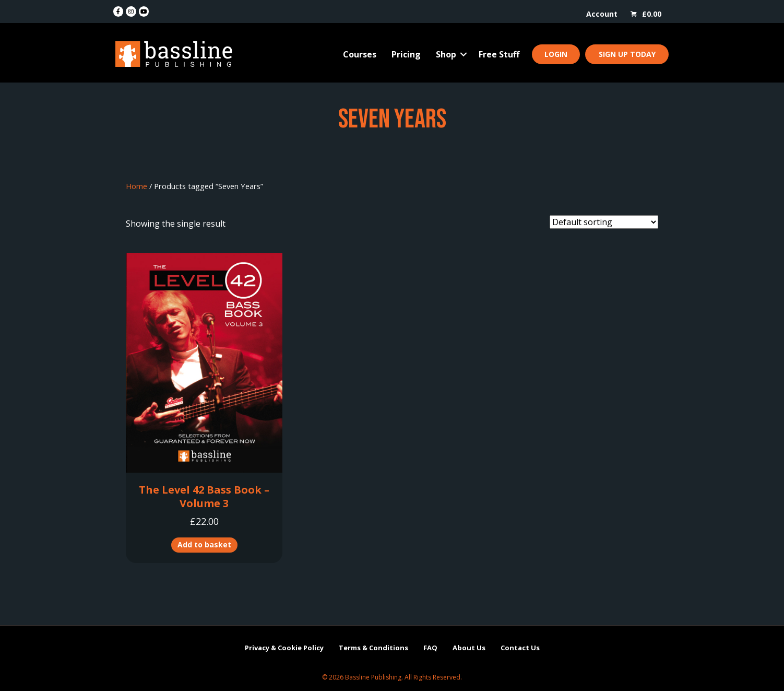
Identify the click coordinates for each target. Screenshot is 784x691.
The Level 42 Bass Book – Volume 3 (204, 496)
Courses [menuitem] (360, 54)
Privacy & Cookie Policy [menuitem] (284, 648)
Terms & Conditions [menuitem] (373, 648)
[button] (464, 54)
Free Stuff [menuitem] (499, 54)
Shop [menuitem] (446, 54)
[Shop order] (604, 222)
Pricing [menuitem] (406, 54)
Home (136, 186)
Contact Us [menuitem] (520, 648)
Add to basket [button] (204, 544)
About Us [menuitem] (469, 648)
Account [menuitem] (602, 14)
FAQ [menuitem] (430, 648)
